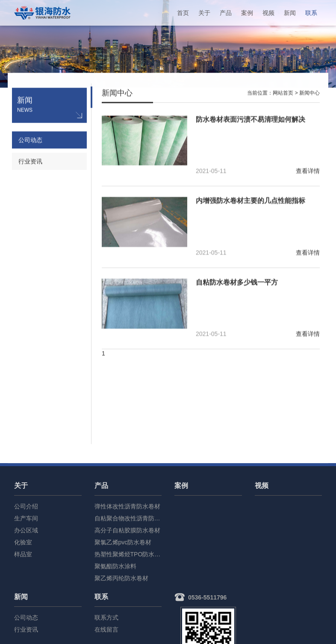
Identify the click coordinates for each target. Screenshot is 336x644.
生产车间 (26, 518)
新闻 (290, 13)
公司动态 (30, 141)
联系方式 (106, 617)
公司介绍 (26, 506)
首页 (183, 13)
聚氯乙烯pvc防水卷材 (123, 542)
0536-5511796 (207, 597)
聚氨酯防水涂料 (115, 566)
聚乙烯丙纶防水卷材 (121, 578)
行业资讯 (30, 162)
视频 (268, 13)
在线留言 (106, 629)
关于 (204, 13)
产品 (226, 13)
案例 (247, 13)
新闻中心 (309, 94)
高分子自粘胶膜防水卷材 (127, 530)
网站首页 (283, 94)
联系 (311, 13)
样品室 (23, 554)
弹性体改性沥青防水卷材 (127, 506)
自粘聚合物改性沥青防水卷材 (128, 518)
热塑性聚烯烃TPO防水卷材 (128, 554)
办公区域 (26, 530)
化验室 (23, 542)
